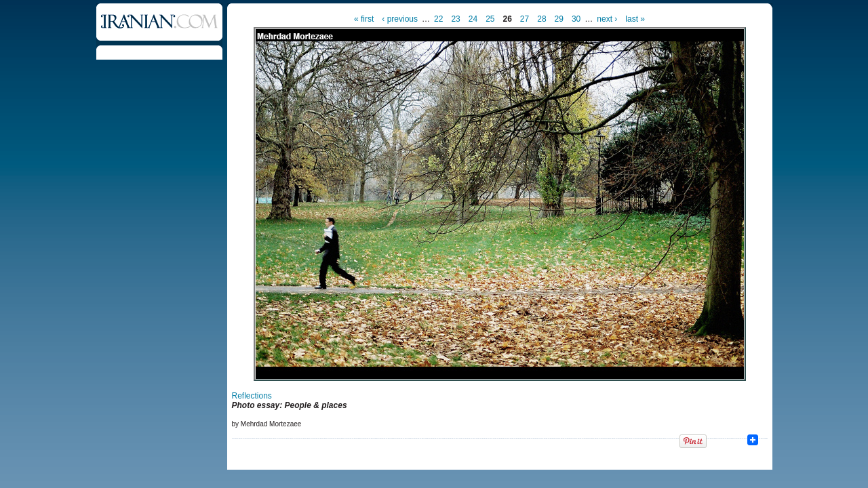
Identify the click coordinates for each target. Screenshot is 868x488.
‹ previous (400, 19)
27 (525, 19)
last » (635, 19)
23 (455, 19)
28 (541, 19)
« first (364, 19)
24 (473, 19)
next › (607, 19)
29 (559, 19)
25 (490, 19)
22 (438, 19)
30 (576, 19)
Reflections (252, 396)
